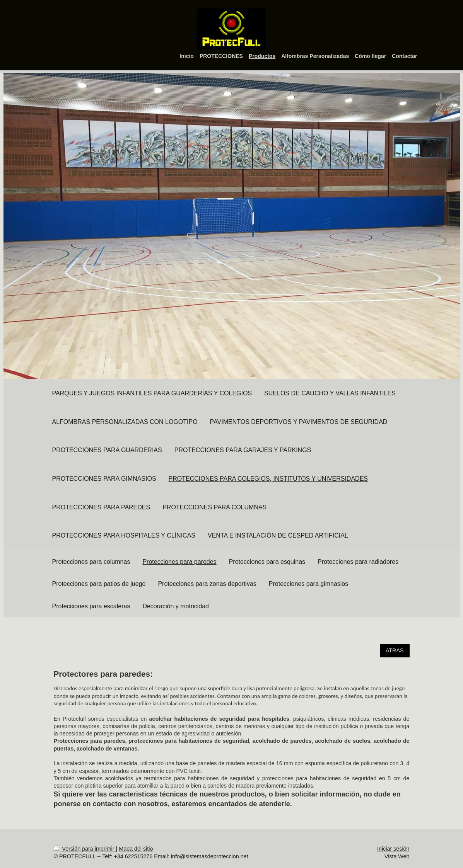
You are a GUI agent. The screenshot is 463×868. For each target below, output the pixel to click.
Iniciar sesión (393, 849)
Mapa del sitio (136, 849)
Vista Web (397, 856)
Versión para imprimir (85, 849)
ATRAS (395, 650)
